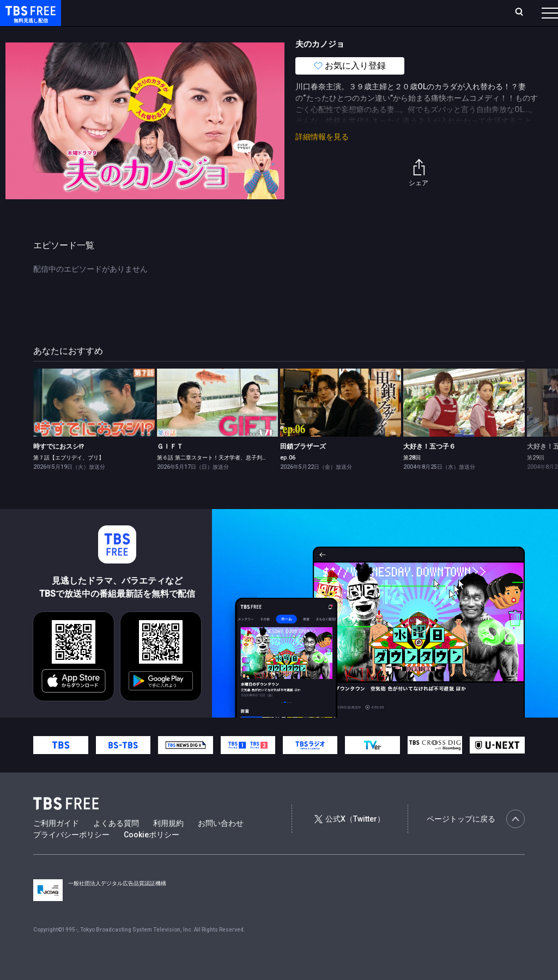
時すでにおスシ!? (59, 468)
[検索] (447, 13)
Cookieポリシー (151, 856)
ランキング (206, 13)
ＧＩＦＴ (170, 468)
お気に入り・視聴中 (324, 13)
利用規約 (168, 845)
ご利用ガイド (56, 845)
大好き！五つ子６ (429, 468)
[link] (94, 424)
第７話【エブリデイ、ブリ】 (69, 479)
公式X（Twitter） (349, 841)
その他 (432, 34)
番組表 (524, 13)
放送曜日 (161, 13)
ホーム (123, 13)
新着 (118, 34)
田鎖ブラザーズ (303, 468)
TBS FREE (29, 19)
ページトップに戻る (476, 841)
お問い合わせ (221, 845)
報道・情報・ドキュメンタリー (360, 34)
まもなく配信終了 (167, 34)
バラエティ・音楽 (272, 34)
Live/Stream (257, 13)
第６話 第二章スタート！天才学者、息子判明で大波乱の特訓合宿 (237, 479)
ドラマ (220, 34)
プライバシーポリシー (71, 856)
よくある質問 (116, 845)
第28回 (412, 479)
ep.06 (288, 479)
